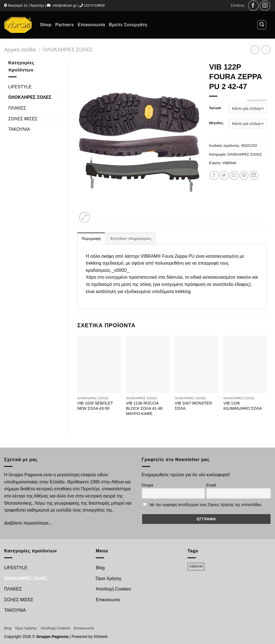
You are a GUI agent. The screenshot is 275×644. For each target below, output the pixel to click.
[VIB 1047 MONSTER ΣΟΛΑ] (196, 364)
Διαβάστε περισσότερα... (28, 523)
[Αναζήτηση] (262, 25)
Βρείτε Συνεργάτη (128, 25)
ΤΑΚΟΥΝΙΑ (19, 129)
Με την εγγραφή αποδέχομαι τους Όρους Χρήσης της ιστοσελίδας (205, 505)
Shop (46, 25)
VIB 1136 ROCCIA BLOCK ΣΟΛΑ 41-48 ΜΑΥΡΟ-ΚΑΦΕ (144, 408)
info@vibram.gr (64, 5)
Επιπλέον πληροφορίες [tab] (131, 239)
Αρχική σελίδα (20, 50)
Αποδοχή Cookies (113, 589)
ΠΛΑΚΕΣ (17, 108)
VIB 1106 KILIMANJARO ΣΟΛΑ (243, 406)
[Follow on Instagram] (265, 6)
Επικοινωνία (91, 25)
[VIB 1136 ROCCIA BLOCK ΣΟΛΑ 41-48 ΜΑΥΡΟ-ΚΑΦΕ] (148, 364)
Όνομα (148, 485)
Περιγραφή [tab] (91, 239)
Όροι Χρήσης (109, 578)
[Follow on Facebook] (253, 6)
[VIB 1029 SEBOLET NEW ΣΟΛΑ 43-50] (99, 364)
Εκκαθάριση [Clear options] (257, 100)
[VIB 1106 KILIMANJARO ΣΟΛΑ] (245, 364)
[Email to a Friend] (234, 175)
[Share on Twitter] (224, 175)
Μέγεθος (216, 123)
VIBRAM (229, 163)
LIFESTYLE (20, 87)
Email (211, 485)
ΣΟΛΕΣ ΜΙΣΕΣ (23, 119)
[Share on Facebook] (214, 175)
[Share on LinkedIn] (254, 175)
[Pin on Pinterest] (244, 175)
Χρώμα (215, 108)
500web (101, 637)
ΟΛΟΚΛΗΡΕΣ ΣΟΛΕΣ (68, 50)
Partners (64, 25)
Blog (100, 568)
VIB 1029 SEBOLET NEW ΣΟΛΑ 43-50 (95, 406)
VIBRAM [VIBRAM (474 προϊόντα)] (196, 566)
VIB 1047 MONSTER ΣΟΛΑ (193, 406)
